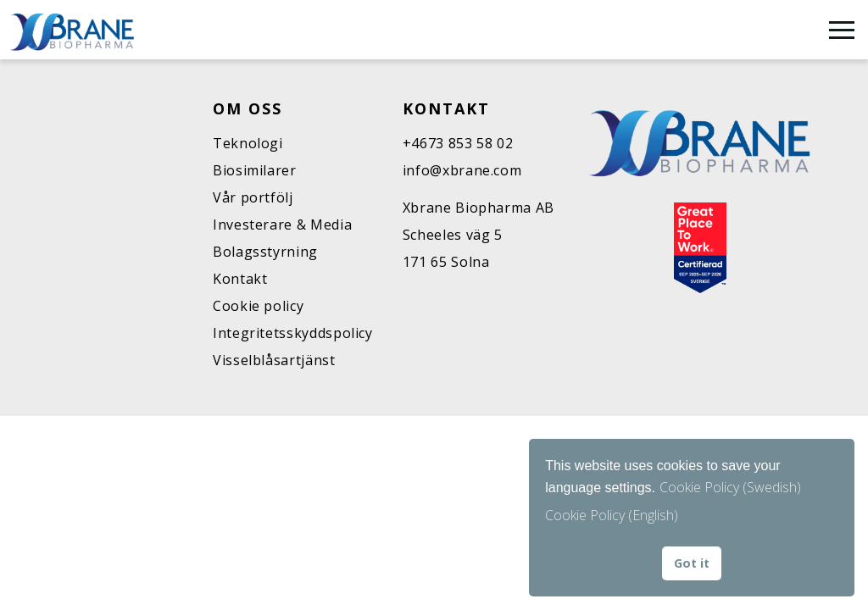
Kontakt (240, 279)
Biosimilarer (255, 170)
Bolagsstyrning (265, 252)
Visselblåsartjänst (274, 360)
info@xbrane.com (462, 170)
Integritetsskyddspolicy (293, 333)
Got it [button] (692, 563)
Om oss (248, 108)
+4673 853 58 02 (458, 143)
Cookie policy (258, 306)
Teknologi (248, 143)
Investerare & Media (282, 225)
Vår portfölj (253, 197)
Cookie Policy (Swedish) (730, 487)
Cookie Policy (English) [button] (612, 515)
